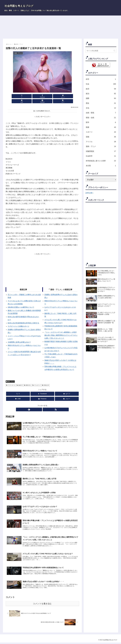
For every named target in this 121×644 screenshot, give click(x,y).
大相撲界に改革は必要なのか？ (19, 337)
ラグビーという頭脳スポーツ (18, 321)
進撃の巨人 (28, 380)
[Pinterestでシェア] (61, 96)
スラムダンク (37, 380)
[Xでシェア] (12, 96)
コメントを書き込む (42, 605)
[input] (101, 51)
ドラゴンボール (11, 380)
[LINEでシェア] (49, 96)
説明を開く (90, 193)
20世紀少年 (46, 380)
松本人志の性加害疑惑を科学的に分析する (23, 318)
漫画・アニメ (10, 376)
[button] (73, 96)
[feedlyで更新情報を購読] (40, 404)
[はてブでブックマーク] (36, 96)
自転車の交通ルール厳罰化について (21, 302)
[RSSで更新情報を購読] (44, 404)
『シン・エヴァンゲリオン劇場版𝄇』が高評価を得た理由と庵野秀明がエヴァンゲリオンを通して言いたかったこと (61, 330)
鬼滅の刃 (20, 380)
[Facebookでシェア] (24, 96)
